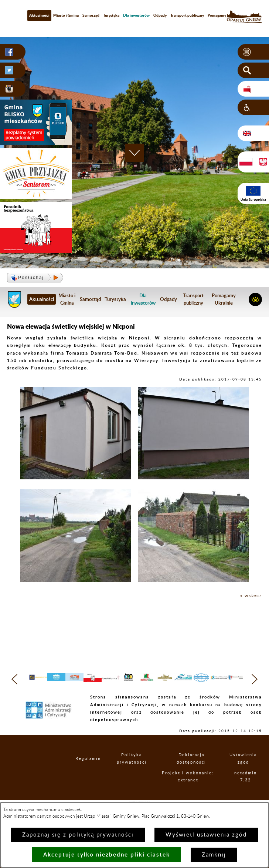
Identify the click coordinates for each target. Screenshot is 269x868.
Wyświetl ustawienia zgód (206, 835)
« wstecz (251, 596)
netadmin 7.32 (251, 795)
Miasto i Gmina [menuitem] (66, 15)
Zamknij (214, 855)
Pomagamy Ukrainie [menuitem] (224, 15)
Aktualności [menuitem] (39, 15)
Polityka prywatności (140, 773)
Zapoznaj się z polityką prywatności (78, 835)
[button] (253, 52)
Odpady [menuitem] (160, 15)
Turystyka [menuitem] (111, 15)
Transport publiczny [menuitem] (187, 15)
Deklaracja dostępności (201, 773)
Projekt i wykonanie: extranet (200, 795)
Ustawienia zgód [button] (250, 773)
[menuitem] (136, 15)
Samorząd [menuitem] (91, 15)
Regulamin (90, 773)
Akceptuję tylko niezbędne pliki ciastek (107, 854)
